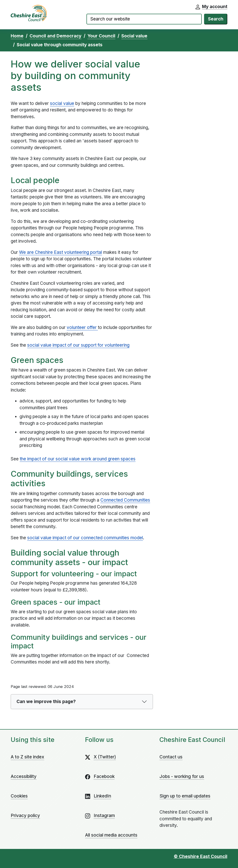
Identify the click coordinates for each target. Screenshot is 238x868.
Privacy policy (25, 816)
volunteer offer (82, 327)
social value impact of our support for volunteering (78, 345)
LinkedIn (102, 796)
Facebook (104, 776)
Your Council (101, 36)
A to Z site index (27, 757)
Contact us (171, 757)
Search (216, 19)
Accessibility (24, 776)
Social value (134, 36)
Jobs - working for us (182, 776)
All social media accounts (111, 835)
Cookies (19, 796)
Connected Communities (125, 500)
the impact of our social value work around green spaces (78, 459)
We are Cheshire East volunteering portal (61, 252)
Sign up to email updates (185, 796)
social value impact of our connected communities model (85, 538)
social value (62, 103)
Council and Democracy (55, 36)
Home (17, 36)
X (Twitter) (105, 757)
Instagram (104, 816)
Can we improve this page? (46, 702)
